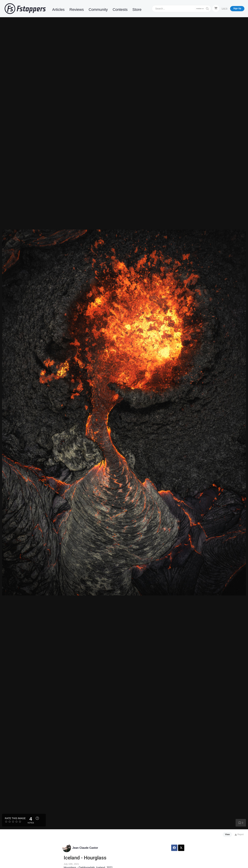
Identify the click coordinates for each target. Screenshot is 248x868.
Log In (224, 8)
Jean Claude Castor (85, 848)
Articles (58, 10)
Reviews (77, 10)
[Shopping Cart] (216, 8)
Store (137, 10)
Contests (120, 10)
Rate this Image (15, 818)
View (227, 834)
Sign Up (237, 8)
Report (239, 834)
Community (98, 10)
